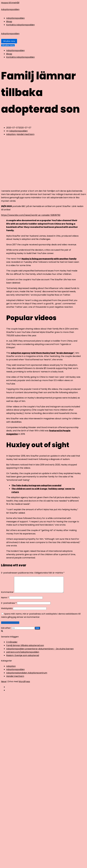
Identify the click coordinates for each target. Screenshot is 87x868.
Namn (5, 601)
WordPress (24, 685)
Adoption (11, 134)
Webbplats (7, 611)
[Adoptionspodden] (43, 9)
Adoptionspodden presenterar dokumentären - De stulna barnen (40, 652)
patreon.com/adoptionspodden (23, 655)
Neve (4, 685)
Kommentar (7, 595)
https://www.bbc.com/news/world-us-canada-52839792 (31, 215)
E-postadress (9, 606)
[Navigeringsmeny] (9, 41)
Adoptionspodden (15, 18)
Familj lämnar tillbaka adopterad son (25, 648)
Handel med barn (25, 134)
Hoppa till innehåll (10, 3)
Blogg (9, 22)
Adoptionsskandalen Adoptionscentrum (27, 676)
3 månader (12, 645)
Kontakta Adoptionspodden (20, 25)
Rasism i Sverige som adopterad (23, 659)
